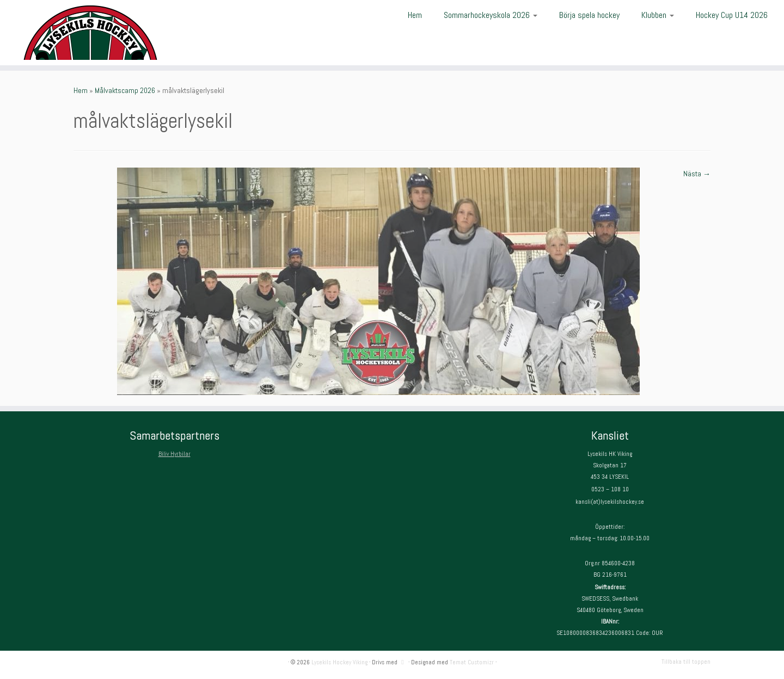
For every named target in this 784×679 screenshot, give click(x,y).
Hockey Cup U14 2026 (732, 15)
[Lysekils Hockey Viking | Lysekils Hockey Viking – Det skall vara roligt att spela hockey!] (90, 33)
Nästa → (697, 174)
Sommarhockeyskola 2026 (491, 15)
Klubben (658, 15)
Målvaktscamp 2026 (125, 90)
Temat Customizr (472, 662)
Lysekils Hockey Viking (339, 662)
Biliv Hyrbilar (174, 454)
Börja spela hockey (589, 15)
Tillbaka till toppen (686, 662)
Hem (415, 15)
